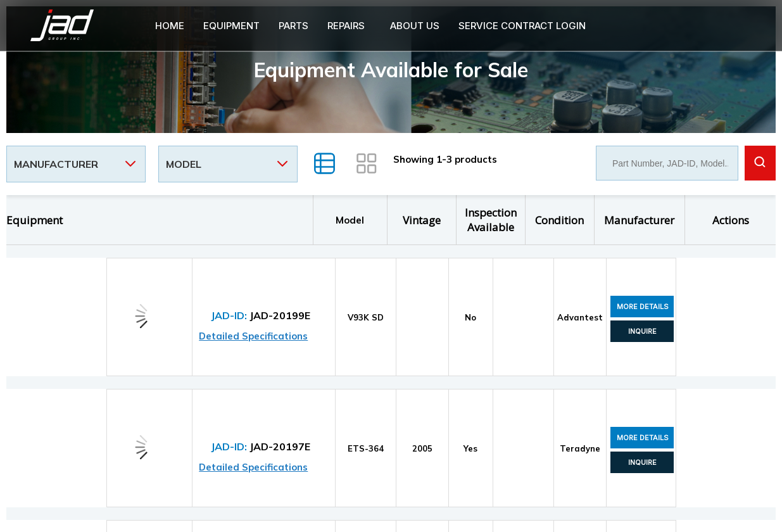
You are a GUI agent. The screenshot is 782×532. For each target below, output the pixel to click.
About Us (415, 26)
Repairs (346, 26)
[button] (349, 26)
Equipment (231, 26)
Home (170, 26)
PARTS (293, 26)
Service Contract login (522, 26)
